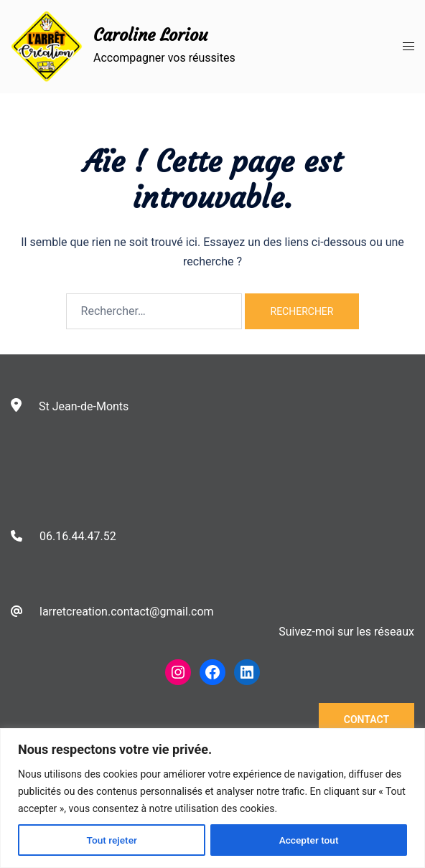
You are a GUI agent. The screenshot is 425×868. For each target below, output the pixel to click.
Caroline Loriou (150, 35)
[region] (212, 798)
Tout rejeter (111, 840)
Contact (366, 720)
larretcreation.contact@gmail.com (127, 612)
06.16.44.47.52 (78, 536)
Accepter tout (309, 840)
